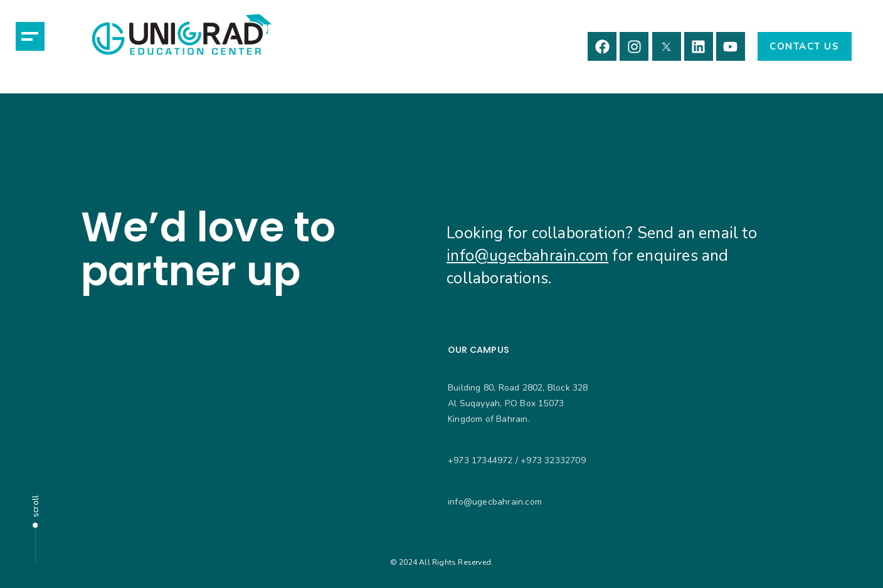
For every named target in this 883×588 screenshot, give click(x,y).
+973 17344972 (480, 460)
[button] (30, 36)
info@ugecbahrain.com (527, 256)
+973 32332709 (553, 460)
